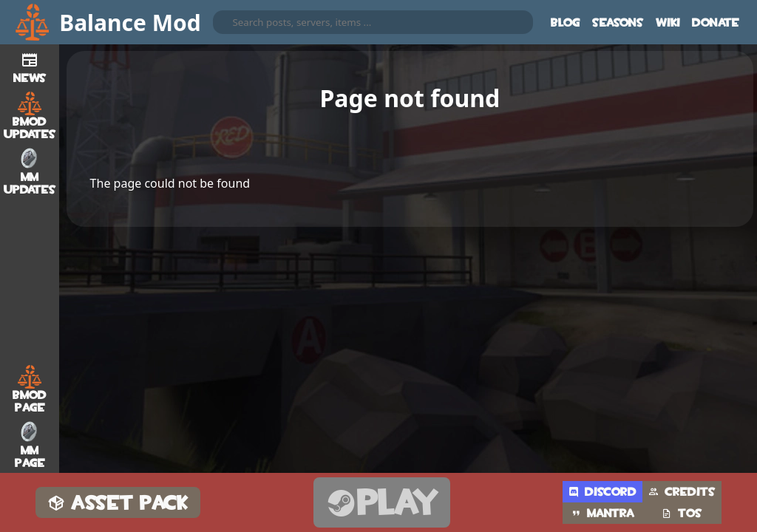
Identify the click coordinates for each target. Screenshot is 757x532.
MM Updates (30, 171)
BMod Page (30, 389)
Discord (602, 492)
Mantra (602, 513)
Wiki (668, 23)
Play (382, 503)
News (30, 66)
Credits (682, 492)
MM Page (30, 445)
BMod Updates (30, 116)
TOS (682, 513)
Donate (716, 23)
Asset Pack (118, 503)
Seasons (618, 23)
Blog (566, 23)
